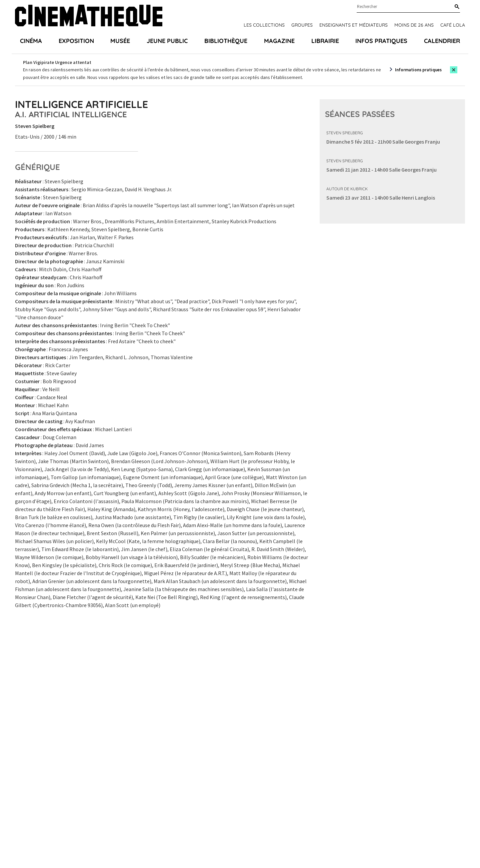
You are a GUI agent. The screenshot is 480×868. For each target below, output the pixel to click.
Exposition (76, 41)
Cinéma (31, 41)
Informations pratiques (418, 70)
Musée (120, 41)
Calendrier (442, 41)
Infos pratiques (381, 41)
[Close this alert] (454, 70)
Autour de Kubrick (347, 189)
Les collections (264, 25)
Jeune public (167, 41)
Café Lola (453, 25)
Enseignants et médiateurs (353, 25)
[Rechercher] (456, 7)
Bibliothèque (226, 41)
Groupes (302, 25)
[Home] (89, 16)
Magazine (279, 41)
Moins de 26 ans (414, 25)
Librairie (325, 41)
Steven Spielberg (344, 133)
